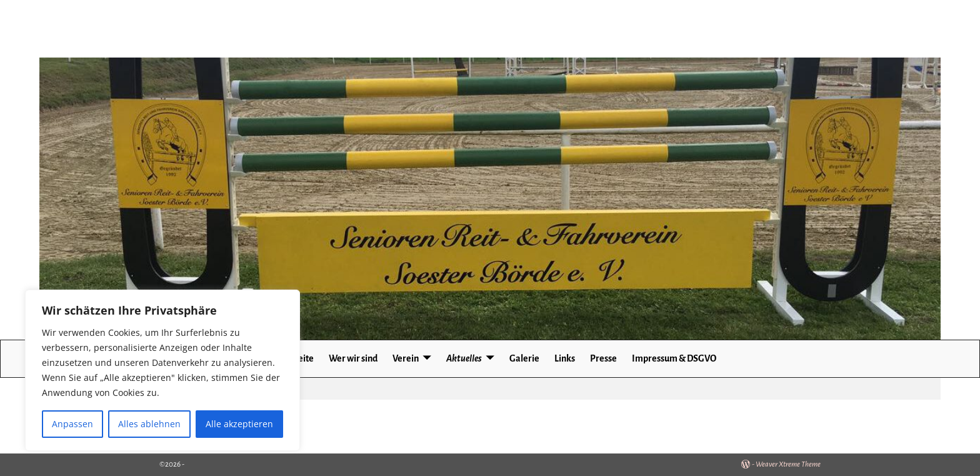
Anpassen (72, 424)
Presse (603, 358)
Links (565, 358)
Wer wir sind (353, 358)
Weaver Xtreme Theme (788, 464)
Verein (406, 358)
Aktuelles (464, 358)
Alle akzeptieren (239, 424)
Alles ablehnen (149, 424)
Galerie (524, 358)
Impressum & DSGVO (674, 358)
